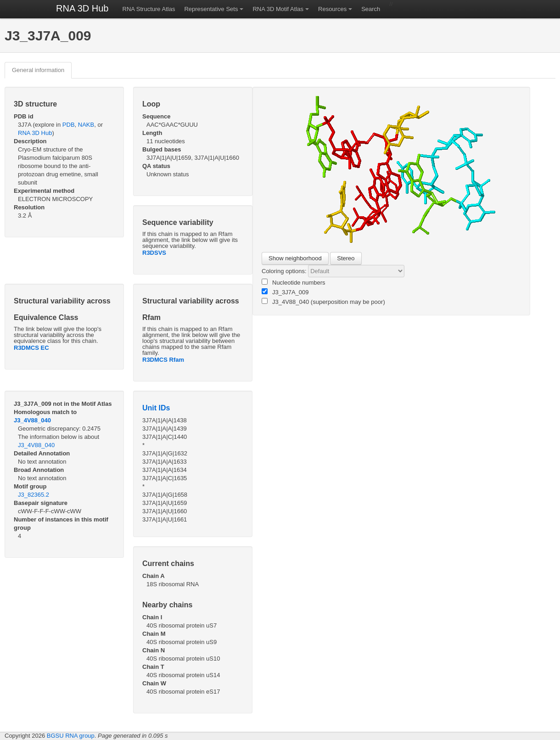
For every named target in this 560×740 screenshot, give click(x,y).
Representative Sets (211, 9)
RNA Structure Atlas (149, 9)
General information (38, 70)
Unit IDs (156, 408)
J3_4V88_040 (32, 420)
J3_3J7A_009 (285, 292)
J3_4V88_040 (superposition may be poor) (323, 302)
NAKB (86, 125)
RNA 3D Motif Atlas (278, 9)
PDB (69, 125)
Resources (332, 9)
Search (371, 9)
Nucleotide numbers (294, 282)
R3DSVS (154, 253)
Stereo (346, 258)
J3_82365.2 (34, 495)
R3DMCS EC (31, 348)
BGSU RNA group (71, 736)
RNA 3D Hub (82, 8)
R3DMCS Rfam (163, 360)
